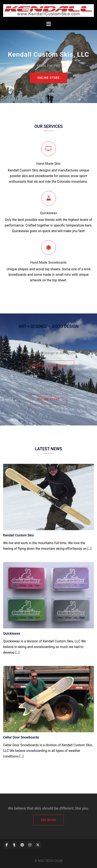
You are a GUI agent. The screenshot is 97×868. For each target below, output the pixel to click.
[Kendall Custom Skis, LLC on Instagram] (30, 845)
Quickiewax (49, 213)
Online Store (49, 78)
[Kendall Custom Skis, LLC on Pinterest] (22, 845)
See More (48, 820)
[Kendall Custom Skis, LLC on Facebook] (7, 845)
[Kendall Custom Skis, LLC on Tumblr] (14, 845)
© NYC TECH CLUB (48, 861)
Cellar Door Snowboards (21, 737)
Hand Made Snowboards (48, 262)
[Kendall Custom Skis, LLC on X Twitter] (38, 845)
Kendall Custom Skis (18, 535)
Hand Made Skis (48, 164)
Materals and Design (48, 366)
